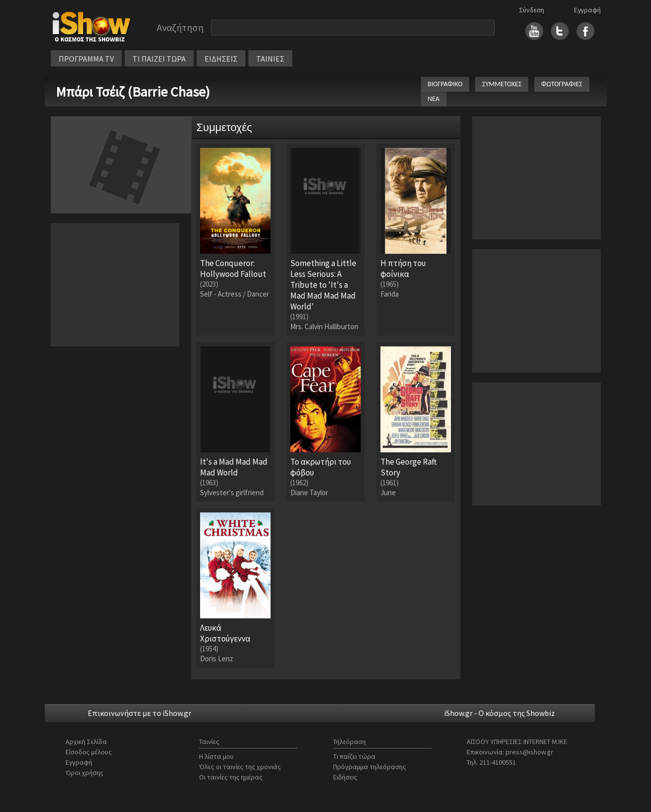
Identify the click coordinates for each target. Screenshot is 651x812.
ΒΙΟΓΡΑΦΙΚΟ (445, 84)
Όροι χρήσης (85, 773)
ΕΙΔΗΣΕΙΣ (221, 59)
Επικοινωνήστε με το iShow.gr (139, 713)
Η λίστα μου (216, 756)
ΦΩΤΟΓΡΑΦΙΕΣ (562, 84)
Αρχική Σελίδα (86, 742)
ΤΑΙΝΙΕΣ (270, 59)
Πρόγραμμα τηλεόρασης (370, 767)
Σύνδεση (531, 10)
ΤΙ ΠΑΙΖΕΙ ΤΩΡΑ (159, 59)
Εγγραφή (587, 10)
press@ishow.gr (530, 752)
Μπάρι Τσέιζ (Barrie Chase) (133, 92)
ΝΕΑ (434, 99)
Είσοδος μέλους (89, 752)
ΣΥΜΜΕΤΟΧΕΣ (502, 84)
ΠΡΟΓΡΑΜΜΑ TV (86, 59)
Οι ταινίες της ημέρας (231, 777)
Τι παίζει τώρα (354, 756)
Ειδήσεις (345, 777)
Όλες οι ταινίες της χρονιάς (240, 767)
